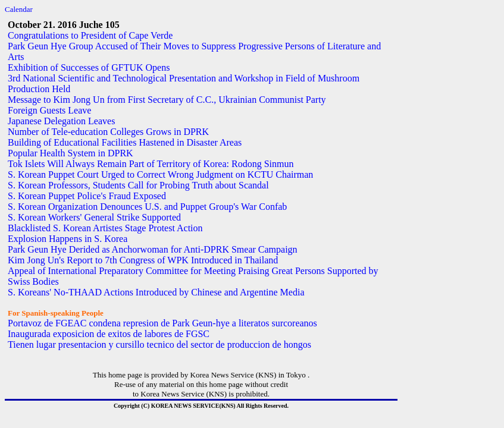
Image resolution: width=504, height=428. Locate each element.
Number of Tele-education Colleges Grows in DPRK (108, 132)
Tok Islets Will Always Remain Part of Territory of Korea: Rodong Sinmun (151, 164)
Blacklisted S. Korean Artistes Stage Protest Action (105, 228)
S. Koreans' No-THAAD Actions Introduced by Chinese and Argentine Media (156, 292)
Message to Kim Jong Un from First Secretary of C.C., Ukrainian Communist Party (167, 100)
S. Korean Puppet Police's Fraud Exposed (87, 196)
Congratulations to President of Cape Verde (90, 35)
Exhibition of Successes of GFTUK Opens (89, 67)
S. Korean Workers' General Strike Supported (94, 217)
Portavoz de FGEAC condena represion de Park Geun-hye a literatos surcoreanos (162, 323)
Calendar (19, 9)
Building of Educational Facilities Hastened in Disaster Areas (125, 142)
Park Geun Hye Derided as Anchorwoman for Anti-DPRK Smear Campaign (153, 249)
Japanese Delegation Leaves (61, 121)
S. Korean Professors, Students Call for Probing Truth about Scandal (138, 185)
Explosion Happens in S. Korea (68, 239)
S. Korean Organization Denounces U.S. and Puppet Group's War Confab (147, 207)
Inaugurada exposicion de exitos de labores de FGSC (109, 334)
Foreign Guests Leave (49, 110)
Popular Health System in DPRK (71, 153)
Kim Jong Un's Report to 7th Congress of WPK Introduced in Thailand (143, 260)
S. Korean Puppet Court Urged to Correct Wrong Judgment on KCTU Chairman (160, 174)
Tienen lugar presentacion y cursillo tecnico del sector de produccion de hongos (159, 344)
